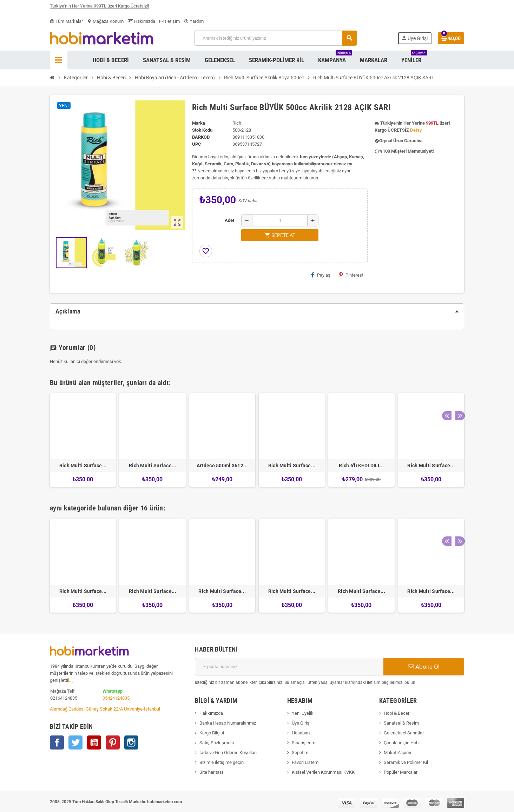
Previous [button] (446, 381)
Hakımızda (141, 21)
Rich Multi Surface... (83, 466)
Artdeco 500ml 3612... (222, 466)
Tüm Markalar (66, 21)
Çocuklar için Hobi (402, 743)
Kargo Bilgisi (212, 733)
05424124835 (116, 698)
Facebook (57, 742)
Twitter (75, 742)
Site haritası (211, 772)
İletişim (170, 21)
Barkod (201, 137)
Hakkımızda (211, 713)
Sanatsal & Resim (401, 723)
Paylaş (321, 275)
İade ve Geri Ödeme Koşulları (228, 752)
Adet (229, 220)
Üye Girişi (301, 723)
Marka (199, 123)
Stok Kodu (202, 130)
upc (197, 144)
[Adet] (280, 220)
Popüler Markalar (401, 772)
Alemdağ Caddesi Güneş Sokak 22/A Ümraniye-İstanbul (105, 709)
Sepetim (300, 752)
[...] (71, 680)
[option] (83, 440)
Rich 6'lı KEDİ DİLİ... (361, 466)
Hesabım (301, 733)
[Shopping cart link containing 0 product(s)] (451, 38)
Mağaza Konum (105, 21)
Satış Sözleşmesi (217, 743)
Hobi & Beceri (397, 713)
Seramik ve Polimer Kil (406, 762)
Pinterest (351, 275)
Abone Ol (424, 667)
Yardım (194, 21)
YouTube (94, 742)
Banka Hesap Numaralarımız (228, 723)
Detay (416, 130)
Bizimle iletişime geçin (222, 762)
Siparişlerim (304, 743)
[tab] (257, 311)
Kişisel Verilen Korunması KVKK (323, 772)
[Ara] (275, 38)
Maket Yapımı (397, 752)
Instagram (131, 742)
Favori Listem (305, 762)
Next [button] (457, 381)
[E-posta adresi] (289, 667)
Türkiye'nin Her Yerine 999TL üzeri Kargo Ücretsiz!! (99, 8)
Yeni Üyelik (303, 713)
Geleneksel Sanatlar (404, 733)
